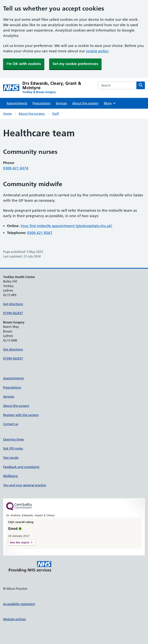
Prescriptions (42, 103)
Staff (56, 114)
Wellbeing (10, 476)
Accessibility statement (19, 604)
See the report (20, 542)
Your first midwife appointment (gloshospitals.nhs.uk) (66, 226)
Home (7, 114)
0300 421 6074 (16, 168)
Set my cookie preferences (75, 64)
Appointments (17, 103)
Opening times (13, 439)
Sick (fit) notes (13, 448)
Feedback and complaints (21, 467)
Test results (11, 458)
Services (61, 103)
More (110, 103)
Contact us (11, 424)
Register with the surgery (21, 415)
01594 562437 (13, 313)
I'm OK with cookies (24, 64)
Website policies (14, 619)
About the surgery (85, 103)
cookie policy (97, 51)
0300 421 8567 (40, 233)
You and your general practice (25, 485)
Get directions (13, 304)
